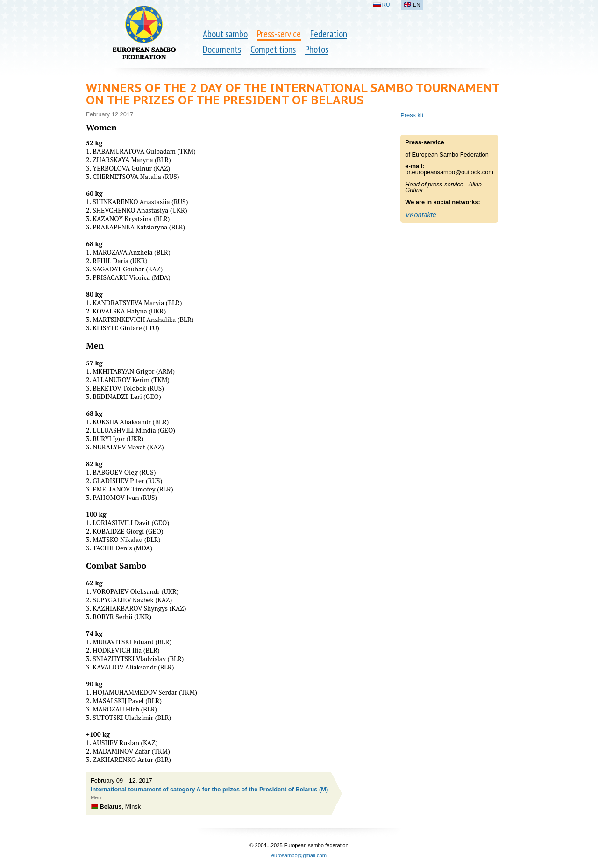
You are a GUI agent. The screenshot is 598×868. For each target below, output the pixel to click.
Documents (222, 49)
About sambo (225, 34)
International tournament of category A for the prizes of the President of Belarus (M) (209, 789)
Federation (329, 34)
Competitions (273, 49)
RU (386, 5)
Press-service (279, 34)
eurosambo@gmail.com (299, 855)
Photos (317, 49)
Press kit (412, 115)
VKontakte (420, 215)
